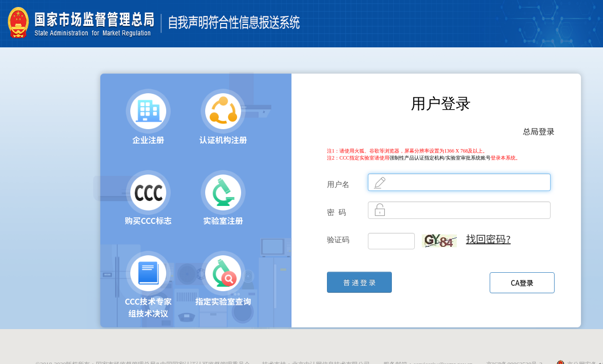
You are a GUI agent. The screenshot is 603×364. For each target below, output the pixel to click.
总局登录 (539, 131)
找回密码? (488, 239)
